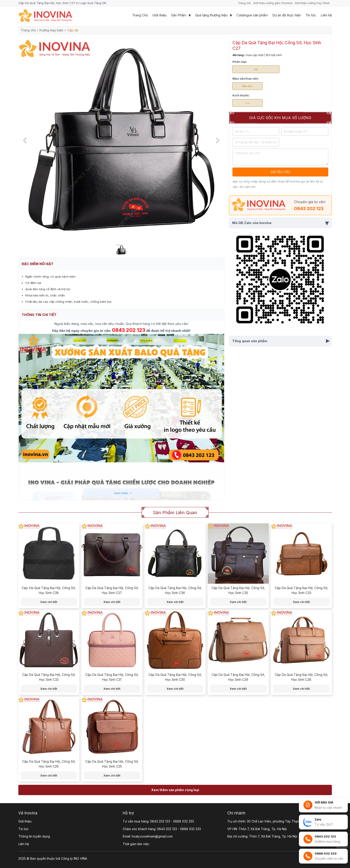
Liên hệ (326, 15)
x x (247, 103)
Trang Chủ (140, 15)
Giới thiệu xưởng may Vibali (312, 3)
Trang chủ (244, 3)
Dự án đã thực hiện (287, 15)
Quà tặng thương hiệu (211, 15)
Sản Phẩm (179, 15)
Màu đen (247, 86)
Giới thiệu (160, 15)
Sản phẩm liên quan (175, 513)
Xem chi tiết (49, 602)
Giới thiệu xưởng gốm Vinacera (273, 3)
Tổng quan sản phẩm (282, 341)
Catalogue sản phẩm (252, 15)
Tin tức (311, 15)
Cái (256, 69)
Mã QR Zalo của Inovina (280, 223)
